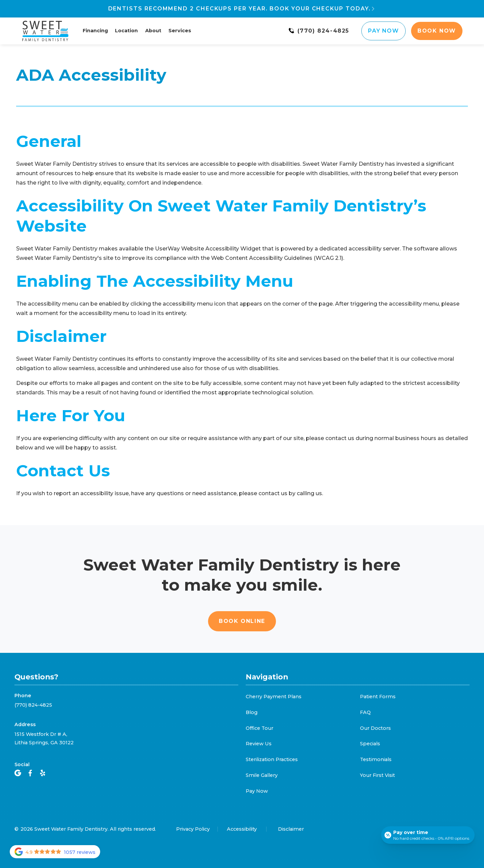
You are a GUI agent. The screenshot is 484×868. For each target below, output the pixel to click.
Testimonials (376, 759)
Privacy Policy (193, 829)
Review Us (259, 744)
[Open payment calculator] (428, 835)
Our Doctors (375, 728)
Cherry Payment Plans (274, 697)
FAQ (365, 712)
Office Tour (259, 728)
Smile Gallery (262, 775)
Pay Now (383, 31)
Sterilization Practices (272, 759)
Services (180, 31)
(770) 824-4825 (33, 705)
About (153, 31)
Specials (370, 744)
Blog (252, 712)
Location (126, 31)
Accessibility (242, 829)
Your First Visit (377, 775)
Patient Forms (378, 697)
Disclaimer (291, 829)
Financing (95, 31)
